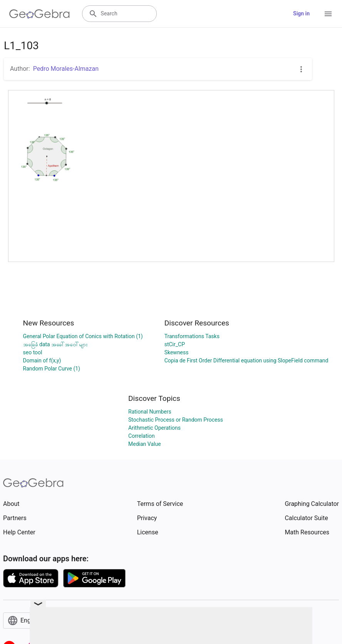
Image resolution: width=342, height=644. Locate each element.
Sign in (301, 13)
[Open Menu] (328, 14)
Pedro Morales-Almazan (66, 69)
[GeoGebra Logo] (39, 14)
